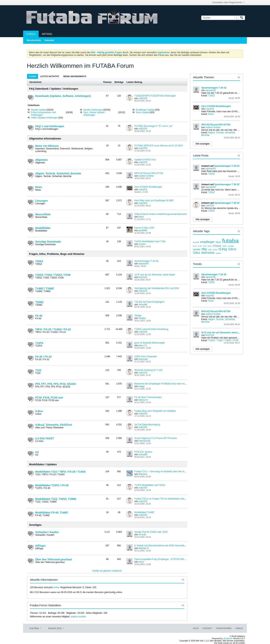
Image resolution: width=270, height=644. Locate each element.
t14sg (223, 249)
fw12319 (143, 277)
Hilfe (196, 628)
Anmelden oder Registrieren (228, 2)
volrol (141, 562)
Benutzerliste (34, 40)
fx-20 (195, 246)
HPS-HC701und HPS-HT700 (149, 173)
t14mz (215, 250)
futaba (230, 241)
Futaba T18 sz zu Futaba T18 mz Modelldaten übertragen (163, 499)
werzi (141, 217)
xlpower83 (144, 264)
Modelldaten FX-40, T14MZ (52, 513)
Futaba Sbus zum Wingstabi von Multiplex (155, 411)
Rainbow (143, 474)
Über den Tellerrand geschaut (54, 559)
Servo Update (143, 112)
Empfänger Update (145, 110)
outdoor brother (146, 176)
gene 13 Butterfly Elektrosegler (150, 343)
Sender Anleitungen (93, 110)
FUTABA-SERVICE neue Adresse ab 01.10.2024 (158, 146)
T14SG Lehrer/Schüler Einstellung (151, 329)
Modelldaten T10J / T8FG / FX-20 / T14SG (61, 472)
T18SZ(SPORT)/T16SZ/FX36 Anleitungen (155, 96)
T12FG (39, 343)
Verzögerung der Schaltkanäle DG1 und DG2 (157, 288)
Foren (31, 34)
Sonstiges (35, 525)
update (218, 253)
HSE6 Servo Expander (146, 356)
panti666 (143, 230)
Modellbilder (43, 228)
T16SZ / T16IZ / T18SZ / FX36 (53, 275)
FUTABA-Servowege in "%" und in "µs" (153, 126)
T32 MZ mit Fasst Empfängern (149, 302)
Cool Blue (35, 628)
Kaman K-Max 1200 (144, 228)
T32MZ (39, 302)
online (56, 587)
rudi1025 (143, 98)
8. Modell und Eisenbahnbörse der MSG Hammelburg (161, 546)
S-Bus (39, 411)
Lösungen (41, 201)
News (39, 187)
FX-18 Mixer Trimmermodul (148, 397)
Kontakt (207, 628)
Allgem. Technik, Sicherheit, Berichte (58, 173)
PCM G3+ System (143, 452)
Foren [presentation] (33, 76)
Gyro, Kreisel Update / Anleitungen (94, 114)
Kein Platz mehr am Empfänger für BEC (154, 201)
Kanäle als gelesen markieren (107, 571)
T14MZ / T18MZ (45, 288)
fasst (218, 242)
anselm (142, 244)
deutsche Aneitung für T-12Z (148, 370)
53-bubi (142, 535)
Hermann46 (144, 441)
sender (197, 249)
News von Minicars (47, 146)
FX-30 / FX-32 (43, 357)
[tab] (33, 76)
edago (142, 386)
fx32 (209, 246)
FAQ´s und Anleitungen (50, 126)
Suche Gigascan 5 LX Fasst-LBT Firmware (156, 438)
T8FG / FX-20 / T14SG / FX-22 (53, 329)
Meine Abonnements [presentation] (75, 76)
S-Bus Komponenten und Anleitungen (43, 114)
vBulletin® (228, 638)
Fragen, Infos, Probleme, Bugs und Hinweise (57, 254)
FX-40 (39, 316)
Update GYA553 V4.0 (145, 160)
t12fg (210, 250)
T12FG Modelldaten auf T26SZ (150, 485)
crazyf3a (143, 190)
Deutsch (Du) (56, 628)
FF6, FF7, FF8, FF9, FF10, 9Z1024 (56, 384)
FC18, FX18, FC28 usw (49, 398)
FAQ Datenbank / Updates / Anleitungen (54, 89)
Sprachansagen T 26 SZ (146, 261)
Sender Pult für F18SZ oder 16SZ (151, 532)
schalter (231, 246)
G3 (37, 452)
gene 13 (143, 345)
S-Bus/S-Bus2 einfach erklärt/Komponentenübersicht (160, 214)
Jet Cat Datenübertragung (147, 425)
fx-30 (200, 246)
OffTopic (41, 546)
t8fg (204, 249)
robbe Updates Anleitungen (44, 118)
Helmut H (143, 400)
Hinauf (239, 628)
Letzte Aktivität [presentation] (50, 76)
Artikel (47, 34)
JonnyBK (143, 305)
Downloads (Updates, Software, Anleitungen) (63, 96)
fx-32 (205, 246)
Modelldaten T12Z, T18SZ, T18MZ (56, 499)
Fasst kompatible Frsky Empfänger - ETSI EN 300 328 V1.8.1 (165, 559)
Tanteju (138, 316)
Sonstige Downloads (48, 242)
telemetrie (208, 253)
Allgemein (41, 160)
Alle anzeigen (203, 144)
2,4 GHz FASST (45, 438)
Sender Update (39, 110)
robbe (224, 246)
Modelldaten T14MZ (144, 512)
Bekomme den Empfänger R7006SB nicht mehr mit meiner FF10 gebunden (172, 384)
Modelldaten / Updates (43, 464)
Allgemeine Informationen (45, 139)
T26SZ (39, 261)
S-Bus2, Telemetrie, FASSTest (54, 425)
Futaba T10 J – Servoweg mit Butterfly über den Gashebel (163, 471)
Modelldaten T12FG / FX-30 (52, 485)
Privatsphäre (224, 628)
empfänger (207, 242)
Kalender (49, 40)
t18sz (197, 253)
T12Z (38, 370)
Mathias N (144, 548)
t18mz (232, 249)
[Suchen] (220, 18)
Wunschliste (43, 214)
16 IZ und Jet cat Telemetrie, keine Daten (155, 275)
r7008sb (217, 246)
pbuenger (143, 359)
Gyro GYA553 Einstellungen (148, 187)
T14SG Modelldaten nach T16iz (150, 241)
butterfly (196, 242)
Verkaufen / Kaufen (47, 532)
